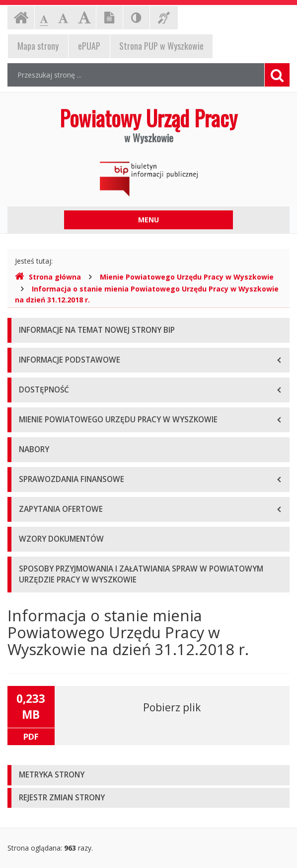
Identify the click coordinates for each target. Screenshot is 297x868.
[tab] (148, 775)
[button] (148, 775)
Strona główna (48, 277)
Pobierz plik (172, 707)
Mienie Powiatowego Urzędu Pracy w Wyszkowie (187, 277)
